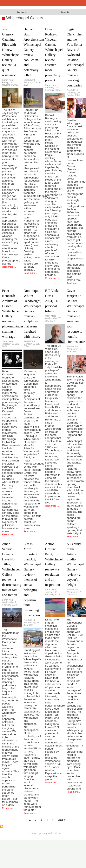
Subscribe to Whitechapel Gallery (2, 826)
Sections (21, 12)
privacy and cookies (50, 833)
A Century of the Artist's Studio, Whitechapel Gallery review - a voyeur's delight (75, 564)
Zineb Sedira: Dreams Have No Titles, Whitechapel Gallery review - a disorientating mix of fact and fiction (12, 569)
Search (64, 12)
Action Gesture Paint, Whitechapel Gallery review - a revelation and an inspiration (54, 564)
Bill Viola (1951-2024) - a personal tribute (52, 301)
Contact (33, 833)
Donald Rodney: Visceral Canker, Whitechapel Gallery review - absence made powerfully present (54, 55)
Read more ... (9, 267)
